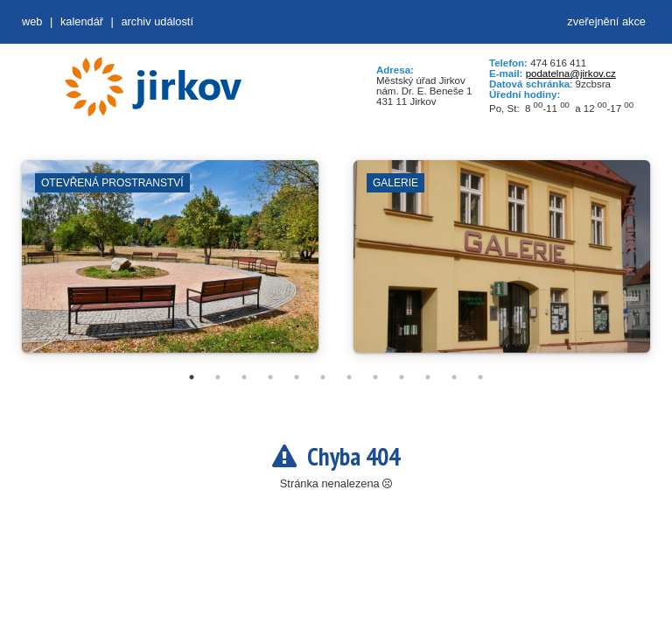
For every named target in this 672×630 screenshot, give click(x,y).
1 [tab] (192, 377)
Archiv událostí (157, 21)
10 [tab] (428, 377)
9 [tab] (402, 377)
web (32, 21)
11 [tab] (454, 377)
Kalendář (82, 21)
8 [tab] (375, 377)
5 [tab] (297, 377)
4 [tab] (270, 377)
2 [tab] (218, 377)
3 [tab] (244, 377)
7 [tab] (349, 377)
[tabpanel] (170, 265)
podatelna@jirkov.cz (571, 73)
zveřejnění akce (606, 21)
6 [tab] (323, 377)
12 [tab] (480, 377)
